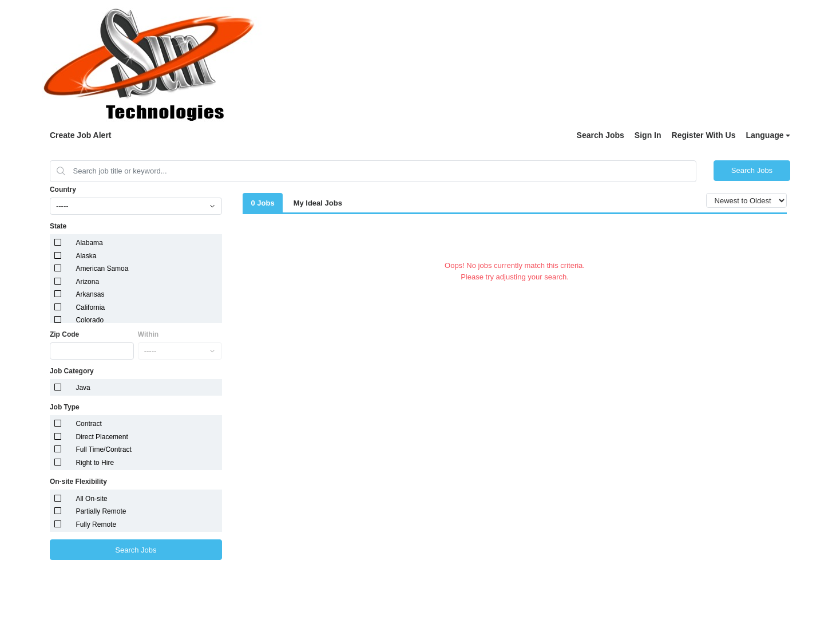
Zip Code (64, 334)
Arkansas (90, 294)
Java (83, 388)
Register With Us (704, 135)
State (58, 226)
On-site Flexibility (78, 482)
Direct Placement (102, 437)
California (90, 307)
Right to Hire (95, 463)
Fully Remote (96, 524)
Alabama (89, 243)
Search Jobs (601, 135)
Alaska (86, 256)
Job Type (65, 407)
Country (63, 190)
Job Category (72, 371)
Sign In (648, 135)
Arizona (87, 282)
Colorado (90, 320)
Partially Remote (101, 511)
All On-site (91, 499)
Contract (88, 424)
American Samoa (102, 269)
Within (148, 334)
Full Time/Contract (103, 449)
